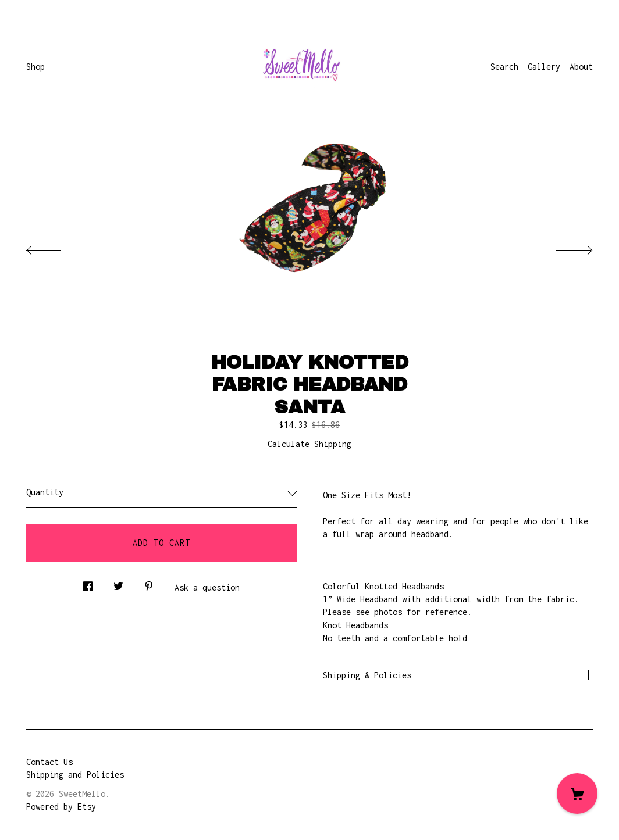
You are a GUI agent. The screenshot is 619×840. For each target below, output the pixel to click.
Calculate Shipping (309, 444)
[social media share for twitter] (118, 583)
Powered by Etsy (61, 807)
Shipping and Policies (75, 775)
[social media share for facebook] (88, 583)
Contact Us (49, 762)
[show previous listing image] (55, 247)
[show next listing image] (564, 247)
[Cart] (577, 793)
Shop (35, 67)
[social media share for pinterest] (149, 583)
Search (504, 67)
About (581, 67)
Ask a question (207, 587)
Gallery (544, 67)
